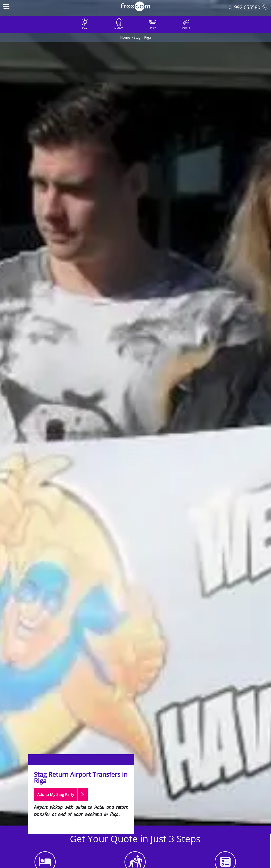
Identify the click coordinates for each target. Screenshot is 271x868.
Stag (137, 37)
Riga (148, 37)
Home (125, 37)
